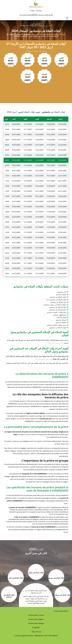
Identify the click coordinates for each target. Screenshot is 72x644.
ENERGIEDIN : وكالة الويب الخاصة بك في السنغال (42, 15)
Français (39, 11)
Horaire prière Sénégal (36, 623)
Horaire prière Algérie (36, 619)
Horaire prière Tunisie (36, 615)
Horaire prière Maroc (61, 611)
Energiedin (36, 627)
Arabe (32, 11)
